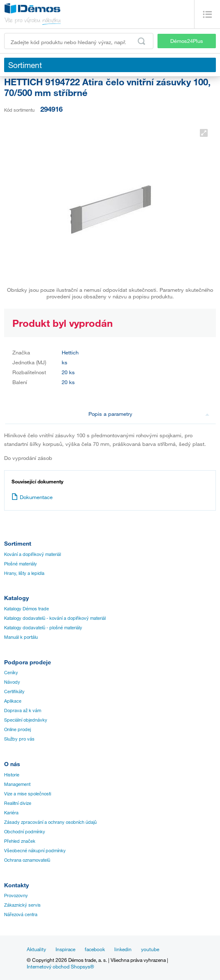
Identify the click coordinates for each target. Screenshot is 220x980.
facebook (95, 949)
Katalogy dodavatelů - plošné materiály (43, 628)
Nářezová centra (21, 914)
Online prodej (17, 729)
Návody (12, 682)
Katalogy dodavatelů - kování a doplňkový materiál (55, 618)
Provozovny (16, 896)
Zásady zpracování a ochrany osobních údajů (50, 822)
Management (17, 784)
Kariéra (11, 813)
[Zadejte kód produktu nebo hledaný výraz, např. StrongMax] (79, 41)
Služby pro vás (19, 739)
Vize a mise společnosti (28, 794)
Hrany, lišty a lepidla (24, 573)
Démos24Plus (187, 41)
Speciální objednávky (26, 720)
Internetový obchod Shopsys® (60, 966)
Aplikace (13, 701)
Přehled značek (20, 841)
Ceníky (11, 673)
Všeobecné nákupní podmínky (35, 851)
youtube (150, 949)
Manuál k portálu (21, 637)
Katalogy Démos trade (27, 609)
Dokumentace (32, 497)
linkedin (123, 949)
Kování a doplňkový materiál (32, 554)
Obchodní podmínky (25, 832)
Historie (12, 775)
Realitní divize (18, 803)
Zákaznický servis (22, 905)
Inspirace (65, 949)
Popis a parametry (149, 414)
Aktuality (36, 949)
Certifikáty (14, 692)
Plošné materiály (21, 564)
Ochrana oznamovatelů (27, 860)
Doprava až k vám (23, 710)
